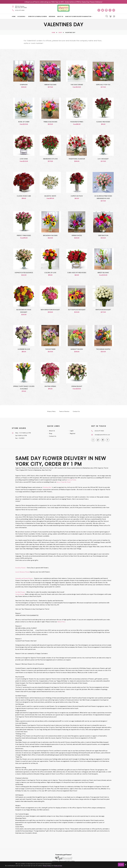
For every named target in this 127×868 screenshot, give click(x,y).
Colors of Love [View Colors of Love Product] (50, 273)
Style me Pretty (72, 482)
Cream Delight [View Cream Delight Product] (77, 388)
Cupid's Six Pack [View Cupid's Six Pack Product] (77, 196)
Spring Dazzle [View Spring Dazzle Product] (77, 236)
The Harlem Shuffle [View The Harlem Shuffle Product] (103, 351)
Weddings (52, 17)
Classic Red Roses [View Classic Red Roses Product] (103, 122)
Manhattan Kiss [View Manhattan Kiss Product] (77, 351)
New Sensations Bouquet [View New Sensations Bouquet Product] (50, 311)
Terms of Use (58, 866)
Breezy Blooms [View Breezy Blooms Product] (103, 273)
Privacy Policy (51, 413)
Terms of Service (64, 413)
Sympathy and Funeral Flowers (25, 580)
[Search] (106, 16)
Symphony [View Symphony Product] (24, 85)
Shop (60, 33)
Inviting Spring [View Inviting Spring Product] (50, 388)
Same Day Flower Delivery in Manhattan (78, 17)
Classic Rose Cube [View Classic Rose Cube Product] (24, 196)
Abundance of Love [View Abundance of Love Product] (50, 159)
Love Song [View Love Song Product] (24, 159)
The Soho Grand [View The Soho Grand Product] (77, 85)
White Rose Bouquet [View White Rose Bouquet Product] (103, 311)
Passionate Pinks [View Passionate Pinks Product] (77, 122)
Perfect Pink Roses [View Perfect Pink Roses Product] (24, 236)
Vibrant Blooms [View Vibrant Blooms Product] (50, 85)
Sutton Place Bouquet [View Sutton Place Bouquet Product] (77, 311)
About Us (60, 17)
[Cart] (110, 16)
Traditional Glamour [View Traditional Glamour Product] (77, 159)
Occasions (21, 17)
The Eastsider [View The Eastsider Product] (50, 351)
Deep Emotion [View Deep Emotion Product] (103, 236)
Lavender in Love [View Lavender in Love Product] (24, 351)
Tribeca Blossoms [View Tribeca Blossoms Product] (50, 122)
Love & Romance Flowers (24, 573)
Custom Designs (21, 596)
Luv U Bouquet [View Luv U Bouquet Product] (103, 159)
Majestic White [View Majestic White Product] (50, 196)
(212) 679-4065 (20, 10)
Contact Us (76, 413)
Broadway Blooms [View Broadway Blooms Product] (50, 236)
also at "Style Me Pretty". (65, 484)
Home (14, 17)
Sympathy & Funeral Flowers (37, 17)
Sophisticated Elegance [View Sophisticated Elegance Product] (24, 273)
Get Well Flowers (21, 594)
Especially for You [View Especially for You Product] (103, 85)
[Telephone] (13, 10)
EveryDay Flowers (22, 569)
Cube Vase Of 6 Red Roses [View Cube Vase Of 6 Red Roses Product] (77, 273)
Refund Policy (62, 623)
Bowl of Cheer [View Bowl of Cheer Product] (24, 122)
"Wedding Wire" (48, 489)
